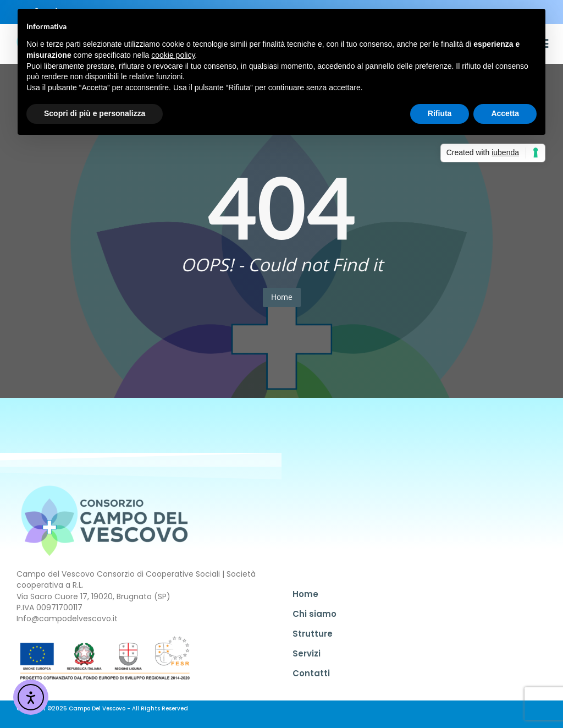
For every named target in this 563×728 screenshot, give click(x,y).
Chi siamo (314, 614)
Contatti (311, 673)
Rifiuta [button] (440, 113)
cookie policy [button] (173, 55)
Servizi (307, 653)
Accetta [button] (505, 113)
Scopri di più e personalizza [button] (95, 113)
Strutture (313, 634)
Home (282, 297)
